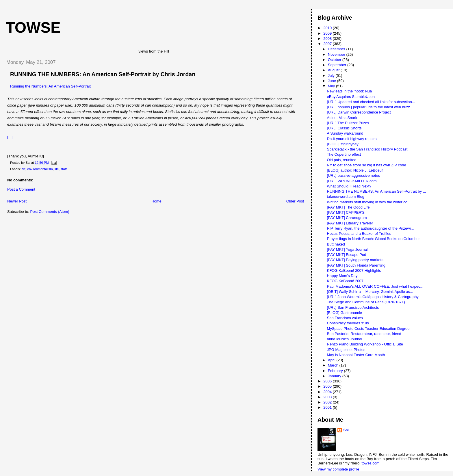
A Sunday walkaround (345, 133)
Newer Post (17, 201)
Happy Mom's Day (342, 276)
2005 (328, 386)
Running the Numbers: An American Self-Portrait (50, 86)
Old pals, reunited (342, 160)
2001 (328, 407)
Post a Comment (21, 189)
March (334, 365)
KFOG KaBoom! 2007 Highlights (354, 270)
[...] (10, 137)
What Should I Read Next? (349, 186)
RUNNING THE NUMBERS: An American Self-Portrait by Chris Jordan (103, 74)
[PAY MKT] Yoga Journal (347, 249)
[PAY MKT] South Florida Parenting (356, 265)
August (334, 70)
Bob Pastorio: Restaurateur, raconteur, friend (364, 334)
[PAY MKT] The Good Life (348, 207)
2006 (328, 381)
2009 (328, 33)
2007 (328, 44)
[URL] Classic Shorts (344, 128)
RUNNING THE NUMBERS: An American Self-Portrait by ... (377, 191)
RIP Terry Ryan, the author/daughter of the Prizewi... (371, 228)
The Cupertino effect (344, 154)
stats (64, 169)
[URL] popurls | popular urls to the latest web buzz (368, 107)
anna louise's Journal (345, 339)
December (337, 49)
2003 (328, 397)
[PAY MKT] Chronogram (347, 218)
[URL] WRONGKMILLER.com (352, 181)
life (57, 169)
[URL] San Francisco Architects (353, 307)
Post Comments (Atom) (50, 212)
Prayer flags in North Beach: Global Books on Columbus (374, 239)
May (332, 86)
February (336, 371)
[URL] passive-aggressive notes (354, 175)
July (332, 76)
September (338, 65)
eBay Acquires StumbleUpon (351, 97)
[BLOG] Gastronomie (345, 313)
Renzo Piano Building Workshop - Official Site (365, 344)
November (337, 54)
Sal (346, 430)
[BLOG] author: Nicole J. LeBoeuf (355, 170)
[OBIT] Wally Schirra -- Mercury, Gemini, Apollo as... (370, 292)
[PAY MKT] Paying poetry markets (355, 260)
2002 (328, 402)
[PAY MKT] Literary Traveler (350, 223)
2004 (328, 392)
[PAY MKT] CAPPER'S (346, 212)
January (335, 376)
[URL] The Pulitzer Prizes (348, 123)
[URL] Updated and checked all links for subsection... (371, 102)
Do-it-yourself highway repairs (352, 139)
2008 (328, 39)
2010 (328, 28)
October (335, 60)
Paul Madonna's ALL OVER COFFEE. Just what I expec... (375, 286)
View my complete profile (338, 469)
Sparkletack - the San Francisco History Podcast (367, 149)
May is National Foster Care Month (356, 355)
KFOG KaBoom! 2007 (345, 281)
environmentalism (40, 169)
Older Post (295, 201)
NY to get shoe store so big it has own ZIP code (367, 165)
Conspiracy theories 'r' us (348, 323)
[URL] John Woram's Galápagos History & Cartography (373, 297)
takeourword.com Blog (346, 197)
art (24, 169)
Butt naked (336, 244)
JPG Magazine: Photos (346, 350)
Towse (33, 27)
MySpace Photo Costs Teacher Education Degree (368, 329)
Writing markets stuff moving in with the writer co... (369, 202)
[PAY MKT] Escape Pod (347, 255)
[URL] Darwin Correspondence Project (359, 112)
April (332, 360)
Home (156, 201)
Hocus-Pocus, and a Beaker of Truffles (359, 234)
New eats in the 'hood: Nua (350, 91)
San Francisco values (345, 318)
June (333, 81)
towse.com (371, 463)
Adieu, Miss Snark (342, 118)
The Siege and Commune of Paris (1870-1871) (366, 302)
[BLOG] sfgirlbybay (343, 144)
